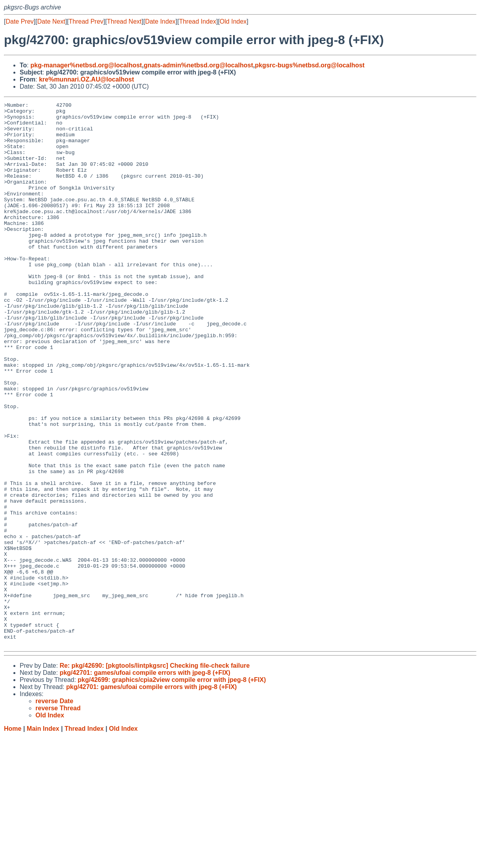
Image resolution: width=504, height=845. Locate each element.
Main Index (43, 837)
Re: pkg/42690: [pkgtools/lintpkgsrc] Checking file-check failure (155, 774)
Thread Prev (86, 21)
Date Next (51, 21)
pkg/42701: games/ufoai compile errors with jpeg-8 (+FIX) (145, 781)
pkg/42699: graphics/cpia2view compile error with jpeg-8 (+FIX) (172, 788)
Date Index (160, 21)
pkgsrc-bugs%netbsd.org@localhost (310, 65)
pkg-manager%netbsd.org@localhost (86, 65)
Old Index (233, 21)
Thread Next (124, 21)
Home (13, 837)
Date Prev (19, 21)
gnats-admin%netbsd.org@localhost (198, 65)
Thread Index (198, 21)
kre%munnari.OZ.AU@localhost (86, 79)
